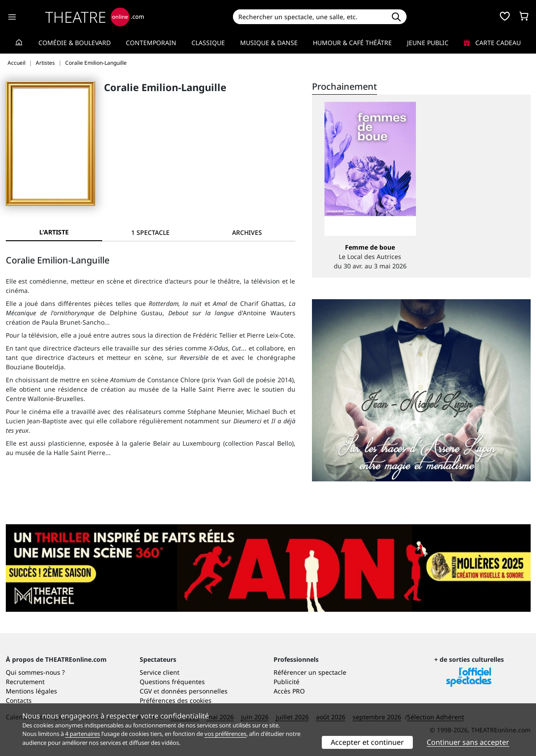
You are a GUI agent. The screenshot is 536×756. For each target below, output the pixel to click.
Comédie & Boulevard (75, 43)
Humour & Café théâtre (352, 43)
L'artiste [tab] (54, 232)
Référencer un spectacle (310, 672)
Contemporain (151, 43)
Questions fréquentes (172, 682)
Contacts (19, 700)
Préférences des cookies (176, 700)
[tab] (150, 232)
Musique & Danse (269, 43)
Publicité (287, 682)
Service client (160, 672)
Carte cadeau (492, 43)
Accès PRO (289, 691)
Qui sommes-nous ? (35, 672)
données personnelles (194, 691)
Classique (208, 43)
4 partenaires (83, 734)
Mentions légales (31, 691)
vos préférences (225, 734)
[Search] (310, 17)
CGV (146, 691)
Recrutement (25, 682)
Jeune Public (428, 43)
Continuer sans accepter (468, 742)
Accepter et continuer (367, 742)
